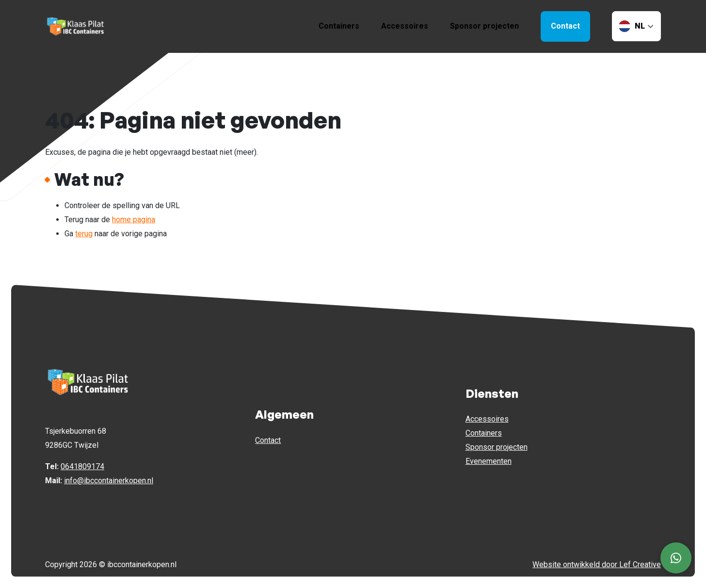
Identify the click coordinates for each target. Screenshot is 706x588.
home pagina (134, 220)
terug (84, 234)
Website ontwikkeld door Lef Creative (597, 564)
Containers (339, 26)
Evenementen (489, 461)
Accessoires (405, 26)
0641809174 (82, 466)
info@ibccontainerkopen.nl (109, 481)
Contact (268, 440)
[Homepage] (76, 26)
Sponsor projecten (484, 26)
